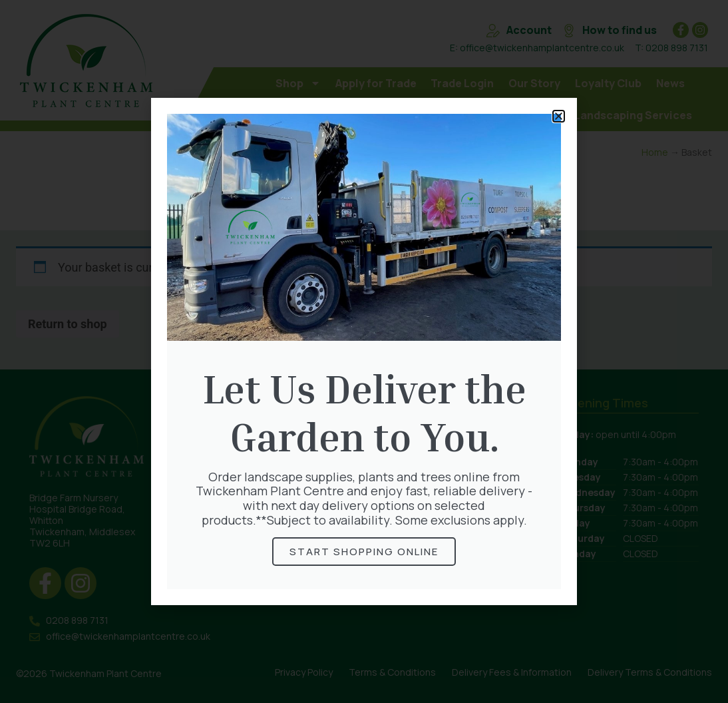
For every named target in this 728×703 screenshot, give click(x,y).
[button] (559, 116)
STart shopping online (364, 552)
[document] (364, 351)
